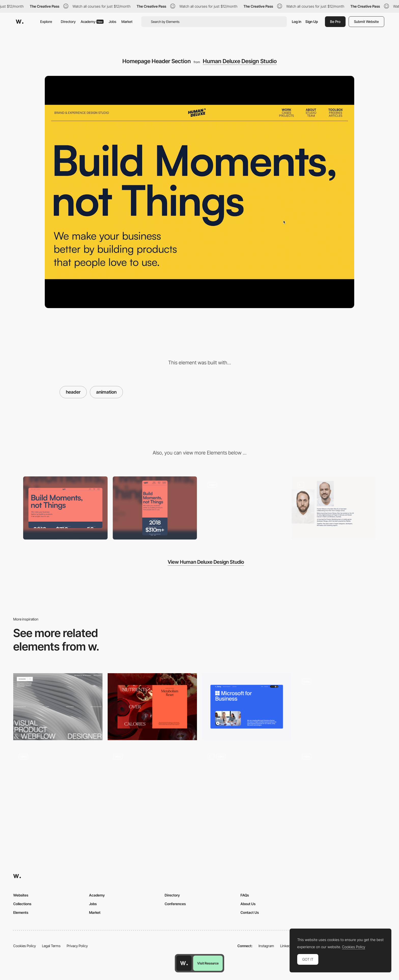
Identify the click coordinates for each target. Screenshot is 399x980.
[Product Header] (247, 707)
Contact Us (250, 912)
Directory (68, 22)
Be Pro (335, 22)
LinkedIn (287, 946)
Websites (21, 895)
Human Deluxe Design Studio (240, 61)
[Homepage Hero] (341, 781)
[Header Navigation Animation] (341, 707)
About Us (248, 904)
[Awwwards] (20, 22)
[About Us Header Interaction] (58, 781)
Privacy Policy (77, 946)
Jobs (112, 22)
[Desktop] (65, 508)
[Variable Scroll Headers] (247, 781)
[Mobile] (155, 508)
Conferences (175, 904)
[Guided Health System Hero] (152, 707)
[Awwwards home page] (184, 963)
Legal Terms (51, 946)
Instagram (266, 946)
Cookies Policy (25, 946)
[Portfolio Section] (244, 508)
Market (127, 22)
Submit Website (366, 22)
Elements (21, 912)
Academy (92, 22)
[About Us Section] (334, 508)
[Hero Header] (58, 707)
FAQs (245, 895)
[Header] (152, 781)
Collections (22, 904)
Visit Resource (208, 963)
